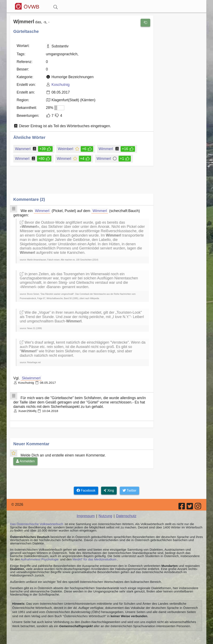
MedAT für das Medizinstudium (95, 559)
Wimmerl (106, 149)
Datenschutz (126, 516)
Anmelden (25, 461)
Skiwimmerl (31, 378)
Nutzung (105, 516)
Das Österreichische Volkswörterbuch (37, 524)
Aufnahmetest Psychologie (40, 559)
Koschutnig (60, 85)
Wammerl (23, 149)
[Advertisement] (82, 183)
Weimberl (66, 149)
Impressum (86, 516)
